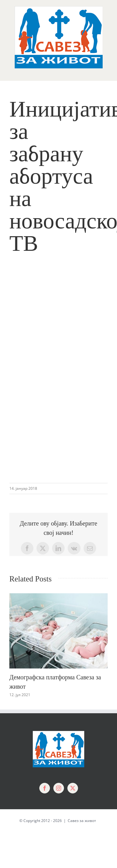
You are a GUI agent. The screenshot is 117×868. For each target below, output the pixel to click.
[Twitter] (73, 788)
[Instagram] (59, 788)
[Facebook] (45, 788)
